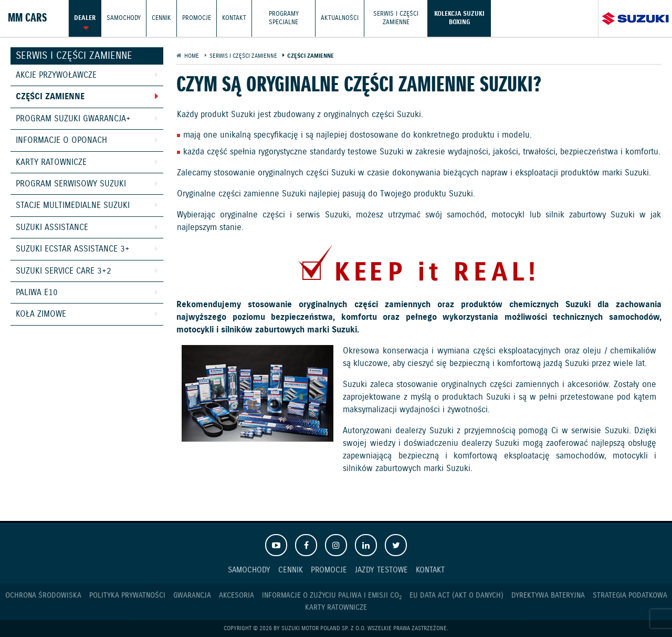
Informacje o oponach (61, 140)
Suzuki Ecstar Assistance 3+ (73, 249)
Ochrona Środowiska (43, 596)
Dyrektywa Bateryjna (548, 596)
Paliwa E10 (37, 293)
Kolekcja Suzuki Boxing (459, 18)
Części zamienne (50, 97)
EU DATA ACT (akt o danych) (456, 596)
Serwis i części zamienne (396, 18)
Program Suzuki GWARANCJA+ (73, 119)
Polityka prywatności (127, 596)
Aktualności (340, 18)
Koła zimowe (41, 314)
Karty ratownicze (51, 163)
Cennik (161, 18)
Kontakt (234, 18)
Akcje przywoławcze (56, 75)
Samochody (124, 18)
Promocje (197, 18)
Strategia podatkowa (630, 596)
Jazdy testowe (381, 570)
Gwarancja (192, 596)
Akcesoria (237, 596)
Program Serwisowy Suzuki (71, 184)
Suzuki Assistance (52, 228)
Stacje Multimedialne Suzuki (73, 206)
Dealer (85, 18)
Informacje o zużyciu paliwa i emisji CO (332, 596)
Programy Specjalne (284, 18)
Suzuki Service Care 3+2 (64, 271)
